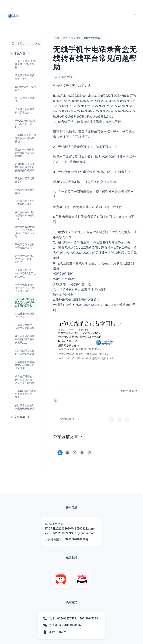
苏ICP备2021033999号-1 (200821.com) (70, 529)
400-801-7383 (89, 618)
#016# (62, 274)
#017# (62, 279)
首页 (57, 38)
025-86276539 (67, 618)
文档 (65, 38)
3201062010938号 (77, 539)
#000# (111, 157)
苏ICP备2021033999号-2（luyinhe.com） (71, 533)
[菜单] (134, 16)
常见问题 (76, 38)
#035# (85, 305)
